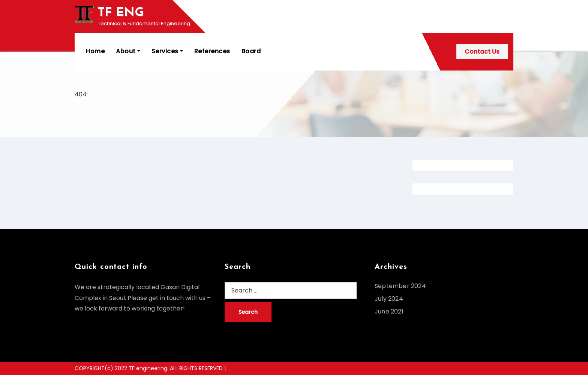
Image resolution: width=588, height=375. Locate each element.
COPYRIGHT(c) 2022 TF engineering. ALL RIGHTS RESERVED (149, 368)
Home (95, 51)
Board (251, 51)
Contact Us (482, 52)
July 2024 (389, 299)
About (128, 51)
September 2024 (400, 286)
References (212, 51)
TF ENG (121, 13)
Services (167, 51)
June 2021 (389, 311)
